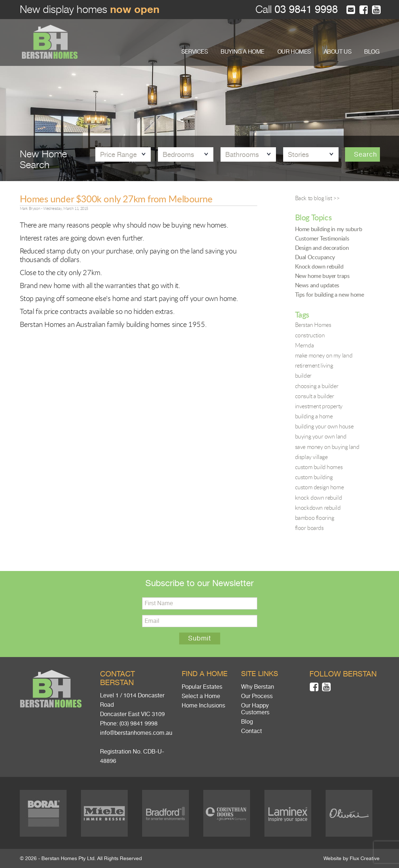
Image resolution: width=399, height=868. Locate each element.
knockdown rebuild (318, 508)
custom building (314, 477)
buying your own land (321, 436)
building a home (314, 416)
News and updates (317, 285)
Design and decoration (322, 248)
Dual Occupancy (315, 257)
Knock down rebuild (319, 266)
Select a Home (201, 696)
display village (311, 457)
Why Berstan (258, 687)
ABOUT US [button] (338, 52)
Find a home (205, 674)
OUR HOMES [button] (294, 52)
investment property (319, 406)
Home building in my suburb (329, 229)
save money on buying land (327, 447)
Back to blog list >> (317, 198)
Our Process (257, 696)
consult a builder (315, 396)
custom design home (319, 487)
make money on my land (324, 355)
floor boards (309, 528)
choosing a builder (317, 386)
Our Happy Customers (255, 709)
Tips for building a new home (330, 294)
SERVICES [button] (195, 52)
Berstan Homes (313, 325)
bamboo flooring (315, 518)
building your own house (324, 426)
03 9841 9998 (305, 10)
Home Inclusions (203, 706)
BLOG (372, 52)
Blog (247, 722)
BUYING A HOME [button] (242, 52)
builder (303, 375)
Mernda (305, 345)
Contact (251, 731)
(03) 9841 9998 (139, 724)
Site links (260, 674)
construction (310, 335)
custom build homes (319, 467)
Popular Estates (202, 687)
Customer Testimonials (322, 238)
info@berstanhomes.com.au (136, 733)
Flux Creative (365, 858)
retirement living (314, 365)
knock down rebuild (319, 498)
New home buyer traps (322, 276)
